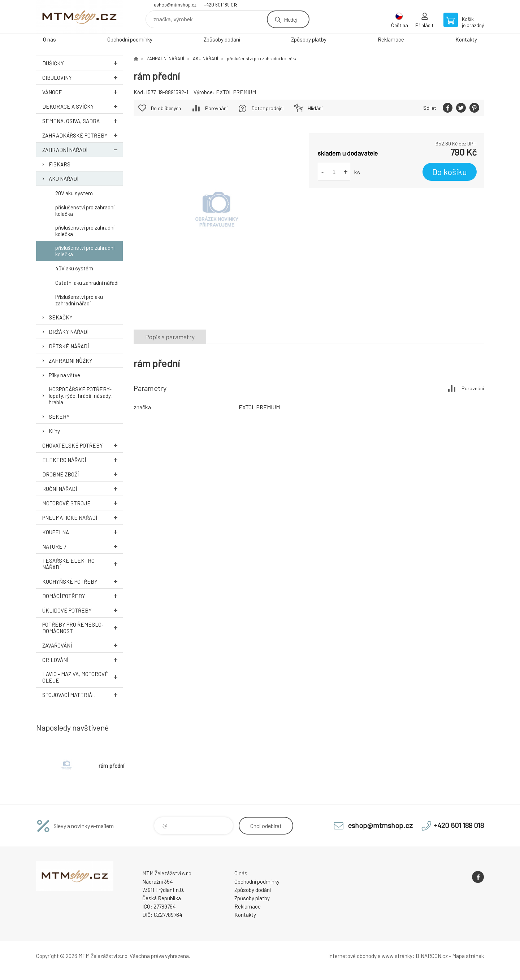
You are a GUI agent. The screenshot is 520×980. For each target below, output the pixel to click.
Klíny (54, 431)
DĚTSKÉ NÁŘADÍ (69, 346)
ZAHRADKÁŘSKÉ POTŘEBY (83, 135)
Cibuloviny (83, 77)
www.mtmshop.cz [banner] (79, 17)
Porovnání (216, 108)
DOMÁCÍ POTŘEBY (83, 596)
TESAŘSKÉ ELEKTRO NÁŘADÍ (83, 564)
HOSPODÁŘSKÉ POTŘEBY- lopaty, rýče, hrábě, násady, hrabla (80, 396)
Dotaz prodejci (268, 108)
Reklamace (391, 39)
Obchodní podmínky (130, 39)
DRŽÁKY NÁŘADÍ (69, 332)
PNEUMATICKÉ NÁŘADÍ (83, 517)
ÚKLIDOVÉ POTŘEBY (83, 610)
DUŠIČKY (83, 63)
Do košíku (450, 172)
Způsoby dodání (222, 39)
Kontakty (466, 39)
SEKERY (59, 417)
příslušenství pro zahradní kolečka (85, 210)
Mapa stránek (468, 956)
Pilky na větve (64, 375)
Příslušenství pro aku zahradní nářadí (79, 300)
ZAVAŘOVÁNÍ (83, 645)
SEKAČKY (61, 317)
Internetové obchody (352, 956)
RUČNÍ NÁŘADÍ (83, 489)
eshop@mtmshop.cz (175, 5)
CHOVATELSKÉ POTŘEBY (83, 445)
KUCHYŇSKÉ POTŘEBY (83, 581)
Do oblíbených (166, 108)
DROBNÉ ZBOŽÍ (83, 474)
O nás (49, 39)
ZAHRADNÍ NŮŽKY (71, 361)
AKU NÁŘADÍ (64, 179)
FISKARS (60, 164)
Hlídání (315, 108)
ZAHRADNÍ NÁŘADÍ (83, 150)
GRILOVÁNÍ (83, 660)
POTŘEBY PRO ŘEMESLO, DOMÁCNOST (83, 628)
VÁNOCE (83, 92)
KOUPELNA (83, 532)
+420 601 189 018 (221, 5)
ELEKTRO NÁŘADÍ (83, 460)
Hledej (290, 19)
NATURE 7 (83, 546)
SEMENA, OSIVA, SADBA (83, 121)
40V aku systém (74, 268)
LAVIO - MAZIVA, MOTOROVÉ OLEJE (83, 677)
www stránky (397, 956)
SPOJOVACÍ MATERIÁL (83, 695)
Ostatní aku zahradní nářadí (87, 283)
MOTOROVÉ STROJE (83, 503)
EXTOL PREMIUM (236, 92)
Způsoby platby (309, 39)
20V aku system (74, 193)
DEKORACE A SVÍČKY (83, 106)
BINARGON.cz (432, 956)
